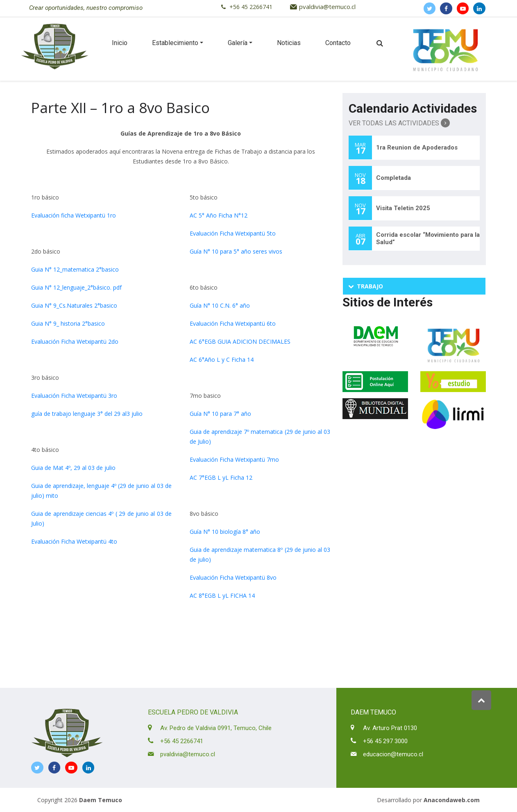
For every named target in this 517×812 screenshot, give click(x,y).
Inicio (120, 43)
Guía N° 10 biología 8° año (225, 532)
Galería (238, 43)
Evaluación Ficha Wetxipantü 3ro (74, 396)
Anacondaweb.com (452, 800)
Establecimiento (175, 43)
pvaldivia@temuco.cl (327, 7)
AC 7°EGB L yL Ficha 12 (221, 477)
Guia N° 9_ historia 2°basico (68, 323)
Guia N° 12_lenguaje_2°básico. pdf (76, 287)
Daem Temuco (101, 800)
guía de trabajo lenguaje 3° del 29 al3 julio (87, 414)
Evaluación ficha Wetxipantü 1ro (74, 215)
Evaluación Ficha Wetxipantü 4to (74, 541)
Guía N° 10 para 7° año (220, 414)
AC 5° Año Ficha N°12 (219, 215)
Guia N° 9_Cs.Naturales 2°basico (74, 305)
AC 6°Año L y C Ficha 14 (222, 360)
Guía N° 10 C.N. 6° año (220, 305)
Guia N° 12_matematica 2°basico (75, 269)
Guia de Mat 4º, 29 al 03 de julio (73, 468)
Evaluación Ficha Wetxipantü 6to (233, 323)
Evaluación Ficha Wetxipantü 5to (233, 233)
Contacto (338, 43)
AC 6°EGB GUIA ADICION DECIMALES (240, 341)
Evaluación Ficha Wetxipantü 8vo (233, 577)
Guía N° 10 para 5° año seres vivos (236, 251)
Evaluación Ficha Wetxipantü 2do (75, 341)
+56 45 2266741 (251, 7)
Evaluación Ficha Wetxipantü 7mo (234, 459)
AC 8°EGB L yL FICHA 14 (222, 595)
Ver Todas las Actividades (399, 123)
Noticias (289, 43)
